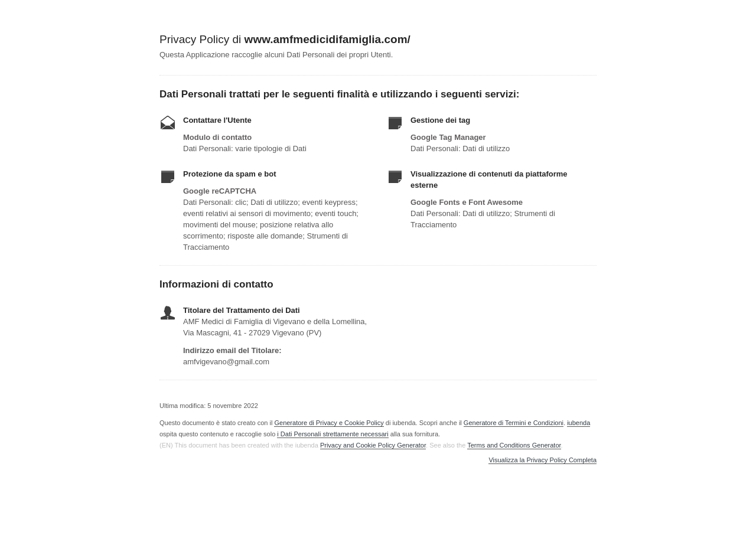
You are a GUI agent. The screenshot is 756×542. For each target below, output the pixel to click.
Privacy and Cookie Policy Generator (373, 445)
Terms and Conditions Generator (514, 445)
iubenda (579, 423)
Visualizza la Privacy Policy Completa (542, 460)
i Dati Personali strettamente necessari (333, 434)
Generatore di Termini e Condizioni (514, 423)
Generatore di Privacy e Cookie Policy (329, 423)
